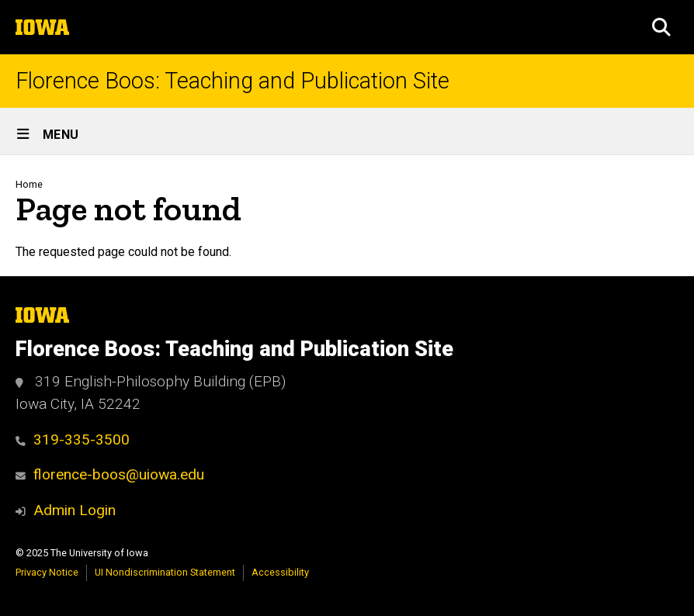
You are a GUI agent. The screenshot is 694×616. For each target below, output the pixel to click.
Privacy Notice (47, 572)
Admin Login (75, 510)
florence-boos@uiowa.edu (110, 474)
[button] (661, 27)
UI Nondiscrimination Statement (165, 572)
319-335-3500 (73, 440)
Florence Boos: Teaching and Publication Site (232, 81)
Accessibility (280, 572)
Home (29, 184)
